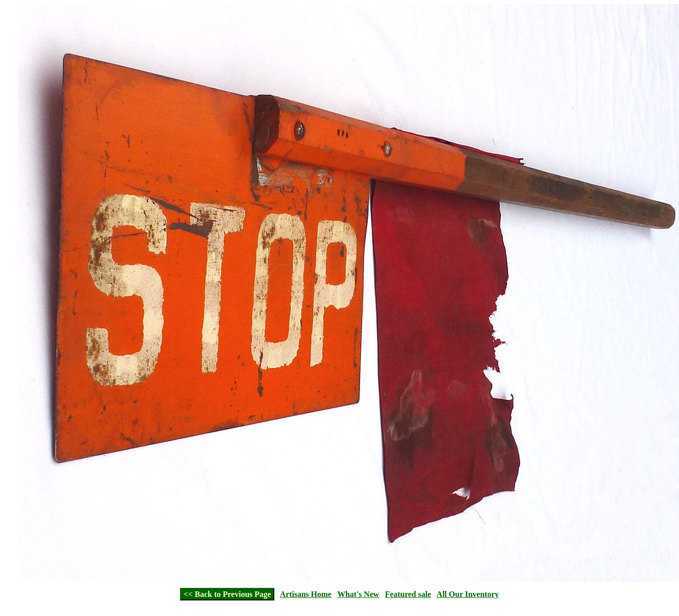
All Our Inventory (468, 594)
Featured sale (408, 594)
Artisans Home (306, 594)
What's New (358, 594)
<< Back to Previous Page (227, 594)
